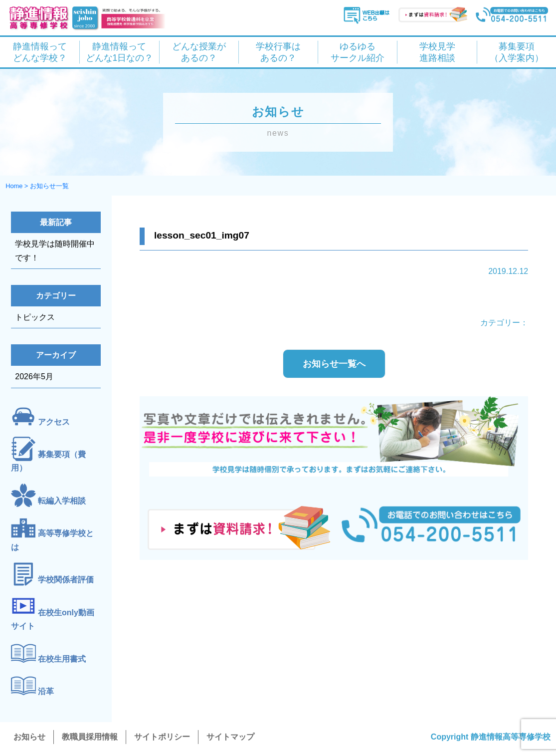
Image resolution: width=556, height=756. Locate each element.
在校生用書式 (62, 659)
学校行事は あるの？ (278, 52)
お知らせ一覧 (49, 186)
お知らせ (29, 737)
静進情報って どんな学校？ (40, 52)
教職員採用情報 (90, 737)
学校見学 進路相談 (437, 52)
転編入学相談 (62, 501)
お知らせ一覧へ (334, 364)
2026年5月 (34, 377)
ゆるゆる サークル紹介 (358, 52)
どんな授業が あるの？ (199, 52)
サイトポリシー (162, 737)
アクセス (54, 422)
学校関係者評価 (66, 580)
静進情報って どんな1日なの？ (120, 52)
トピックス (35, 317)
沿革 (46, 691)
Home (14, 186)
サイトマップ (230, 737)
